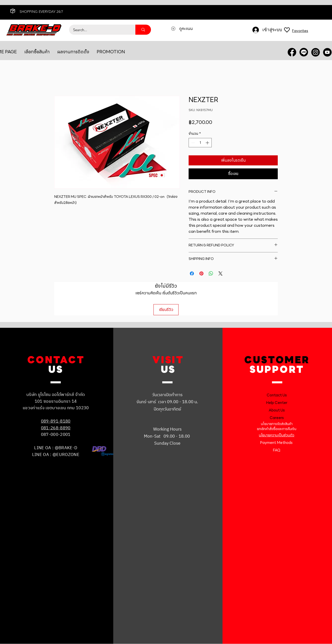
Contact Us (277, 395)
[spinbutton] (200, 143)
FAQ (277, 450)
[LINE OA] (304, 52)
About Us (277, 410)
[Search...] (99, 30)
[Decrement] (192, 143)
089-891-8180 (56, 421)
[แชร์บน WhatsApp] (211, 273)
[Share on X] (220, 273)
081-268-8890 (56, 428)
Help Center (277, 403)
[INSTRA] (316, 52)
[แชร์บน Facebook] (192, 273)
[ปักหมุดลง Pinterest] (201, 273)
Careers (277, 418)
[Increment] (208, 143)
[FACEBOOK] (292, 52)
